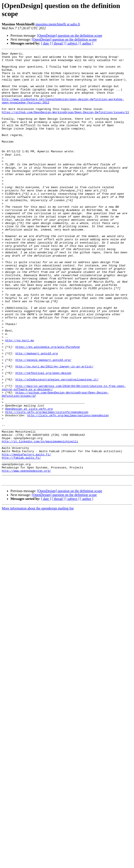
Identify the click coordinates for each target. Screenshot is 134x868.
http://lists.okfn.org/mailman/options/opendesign (68, 488)
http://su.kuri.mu (20, 398)
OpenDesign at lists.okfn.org (29, 480)
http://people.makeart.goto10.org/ (43, 422)
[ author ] (87, 43)
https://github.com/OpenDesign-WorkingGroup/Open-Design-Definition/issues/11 (65, 124)
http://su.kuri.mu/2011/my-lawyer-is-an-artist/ (54, 430)
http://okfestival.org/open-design (43, 437)
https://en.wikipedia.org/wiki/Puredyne (47, 406)
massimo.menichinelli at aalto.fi (58, 24)
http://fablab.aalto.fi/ (21, 539)
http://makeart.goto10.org (36, 414)
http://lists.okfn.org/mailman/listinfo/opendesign (47, 484)
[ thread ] (58, 43)
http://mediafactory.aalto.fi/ (26, 535)
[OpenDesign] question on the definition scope (70, 36)
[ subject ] (72, 43)
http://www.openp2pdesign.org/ (26, 555)
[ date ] (46, 43)
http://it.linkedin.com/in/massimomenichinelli (40, 519)
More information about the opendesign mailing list (38, 594)
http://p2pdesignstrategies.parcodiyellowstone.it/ (57, 445)
